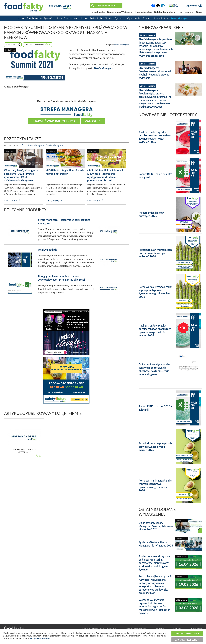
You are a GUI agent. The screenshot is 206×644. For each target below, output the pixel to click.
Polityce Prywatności (40, 638)
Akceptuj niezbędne (186, 640)
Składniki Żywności (115, 18)
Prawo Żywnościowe (67, 18)
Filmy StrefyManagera (33, 145)
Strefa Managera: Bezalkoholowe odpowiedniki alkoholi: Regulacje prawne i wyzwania (155, 73)
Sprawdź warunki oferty (52, 121)
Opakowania (134, 18)
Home (21, 18)
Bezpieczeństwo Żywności (40, 18)
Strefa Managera (179, 18)
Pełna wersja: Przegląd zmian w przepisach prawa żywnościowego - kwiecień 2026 (155, 292)
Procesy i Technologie (91, 18)
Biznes (146, 18)
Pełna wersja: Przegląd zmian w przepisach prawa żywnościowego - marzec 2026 (155, 485)
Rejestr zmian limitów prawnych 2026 (151, 214)
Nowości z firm (160, 18)
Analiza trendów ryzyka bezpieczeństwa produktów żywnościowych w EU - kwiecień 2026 (155, 137)
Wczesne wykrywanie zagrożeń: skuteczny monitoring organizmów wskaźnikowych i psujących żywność (154, 606)
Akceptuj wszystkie (186, 633)
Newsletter (196, 629)
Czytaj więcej (11, 200)
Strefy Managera (103, 68)
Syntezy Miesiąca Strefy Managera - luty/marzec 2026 (156, 544)
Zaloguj (92, 121)
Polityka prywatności (136, 629)
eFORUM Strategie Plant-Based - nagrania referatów (65, 172)
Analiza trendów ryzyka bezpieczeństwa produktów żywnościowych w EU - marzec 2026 (155, 330)
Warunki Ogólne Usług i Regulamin (99, 629)
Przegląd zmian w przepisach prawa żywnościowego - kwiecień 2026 (155, 253)
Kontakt (160, 629)
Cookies (177, 629)
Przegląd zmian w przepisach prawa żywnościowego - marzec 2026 (155, 447)
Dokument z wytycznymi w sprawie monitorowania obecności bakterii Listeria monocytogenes (154, 369)
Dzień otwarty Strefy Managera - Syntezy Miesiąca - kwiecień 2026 (156, 526)
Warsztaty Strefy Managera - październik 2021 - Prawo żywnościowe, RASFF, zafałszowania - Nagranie (21, 175)
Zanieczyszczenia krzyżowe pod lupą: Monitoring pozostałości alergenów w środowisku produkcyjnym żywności (155, 563)
